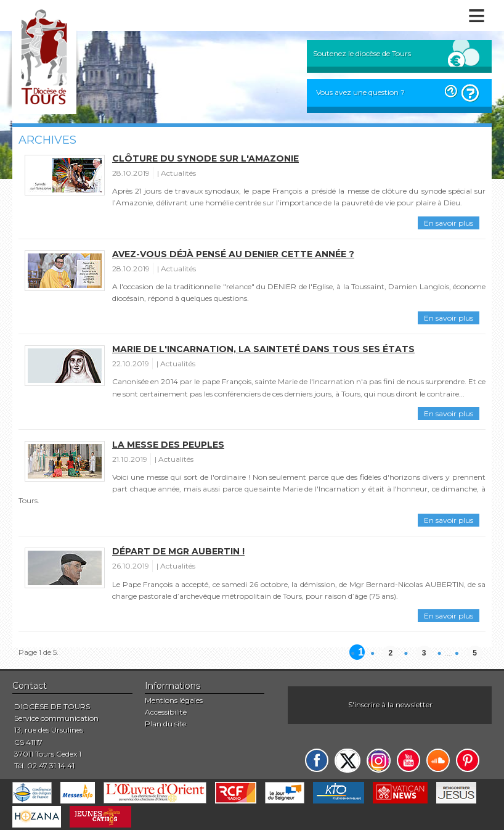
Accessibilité (166, 712)
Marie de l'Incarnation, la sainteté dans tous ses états (263, 349)
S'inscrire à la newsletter (390, 705)
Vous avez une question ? (360, 92)
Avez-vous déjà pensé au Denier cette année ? (233, 254)
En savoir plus (449, 223)
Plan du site (165, 724)
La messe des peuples (168, 445)
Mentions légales (174, 700)
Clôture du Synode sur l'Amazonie (205, 158)
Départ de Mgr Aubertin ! (178, 551)
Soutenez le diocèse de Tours (362, 53)
